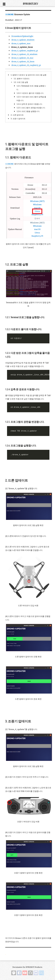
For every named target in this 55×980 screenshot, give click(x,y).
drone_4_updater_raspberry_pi (25, 51)
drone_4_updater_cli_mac (22, 58)
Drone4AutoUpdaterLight (22, 36)
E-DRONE (10, 14)
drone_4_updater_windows (23, 40)
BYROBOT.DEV (30, 4)
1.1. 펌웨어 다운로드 (22, 79)
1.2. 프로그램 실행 (21, 82)
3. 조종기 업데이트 (18, 119)
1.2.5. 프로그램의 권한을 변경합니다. (31, 108)
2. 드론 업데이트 (17, 115)
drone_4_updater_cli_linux (23, 62)
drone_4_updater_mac (21, 43)
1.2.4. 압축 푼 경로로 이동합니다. (30, 104)
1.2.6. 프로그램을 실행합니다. (28, 111)
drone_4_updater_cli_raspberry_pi (26, 65)
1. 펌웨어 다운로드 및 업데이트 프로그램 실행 (29, 75)
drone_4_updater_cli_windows (24, 54)
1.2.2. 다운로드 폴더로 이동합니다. (30, 93)
